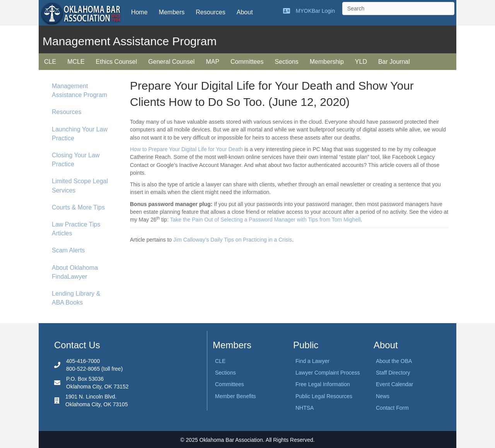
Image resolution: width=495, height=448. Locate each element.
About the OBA (394, 361)
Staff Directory (393, 373)
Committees (247, 62)
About (245, 12)
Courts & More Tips (78, 207)
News (383, 396)
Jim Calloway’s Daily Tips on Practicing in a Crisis (233, 240)
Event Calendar (395, 384)
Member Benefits (236, 396)
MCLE (76, 62)
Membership (327, 62)
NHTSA (305, 408)
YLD (361, 62)
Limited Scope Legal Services (80, 186)
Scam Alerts (68, 250)
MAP (213, 62)
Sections (286, 62)
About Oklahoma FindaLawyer (75, 272)
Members (172, 12)
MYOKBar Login (315, 11)
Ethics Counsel (117, 62)
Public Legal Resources (324, 396)
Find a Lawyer (312, 361)
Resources (210, 12)
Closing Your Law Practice (76, 160)
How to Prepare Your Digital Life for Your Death (186, 149)
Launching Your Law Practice (80, 134)
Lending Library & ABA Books (76, 298)
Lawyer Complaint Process (328, 373)
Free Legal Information (323, 384)
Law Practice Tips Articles (76, 229)
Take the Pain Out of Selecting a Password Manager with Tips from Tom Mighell (265, 220)
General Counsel (171, 62)
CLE (50, 62)
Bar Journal (394, 62)
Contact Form (392, 408)
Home (139, 12)
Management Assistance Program (79, 90)
